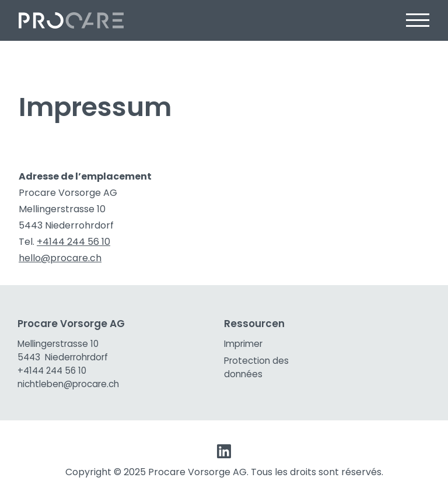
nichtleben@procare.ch (68, 384)
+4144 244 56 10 (73, 242)
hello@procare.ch (60, 258)
